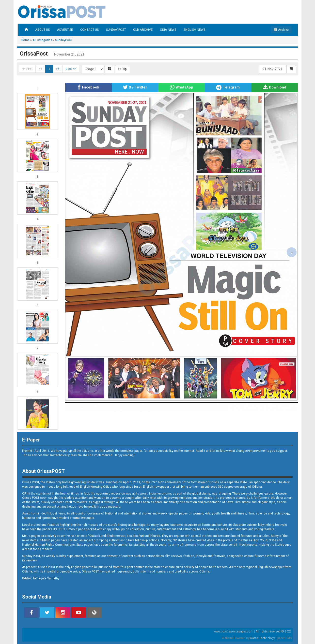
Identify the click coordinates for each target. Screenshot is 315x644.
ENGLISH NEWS (194, 30)
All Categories (42, 40)
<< (40, 69)
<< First (27, 69)
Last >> (71, 69)
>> (58, 69)
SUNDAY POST (116, 30)
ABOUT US (42, 30)
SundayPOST (64, 40)
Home (25, 40)
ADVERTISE (65, 30)
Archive (281, 30)
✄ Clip (122, 69)
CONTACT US (89, 30)
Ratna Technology (263, 638)
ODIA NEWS (168, 30)
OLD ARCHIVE (143, 30)
